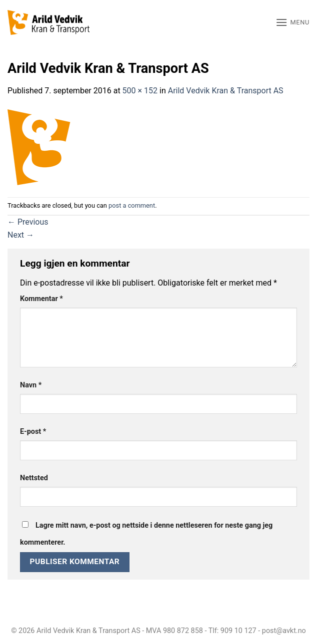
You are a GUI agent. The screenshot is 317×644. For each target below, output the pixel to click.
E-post (33, 432)
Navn (31, 385)
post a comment (132, 205)
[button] (292, 22)
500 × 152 (140, 91)
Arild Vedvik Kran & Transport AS (226, 91)
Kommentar (41, 299)
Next (21, 235)
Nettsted (34, 478)
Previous (28, 222)
